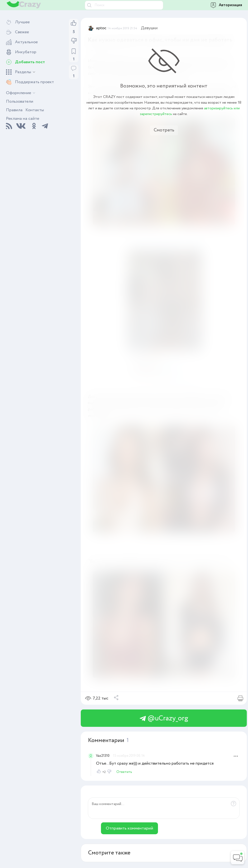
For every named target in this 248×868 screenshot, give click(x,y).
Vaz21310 (103, 756)
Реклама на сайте (23, 119)
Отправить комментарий (129, 828)
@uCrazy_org (164, 718)
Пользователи (20, 101)
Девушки (149, 28)
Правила (14, 110)
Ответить (124, 772)
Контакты (35, 110)
